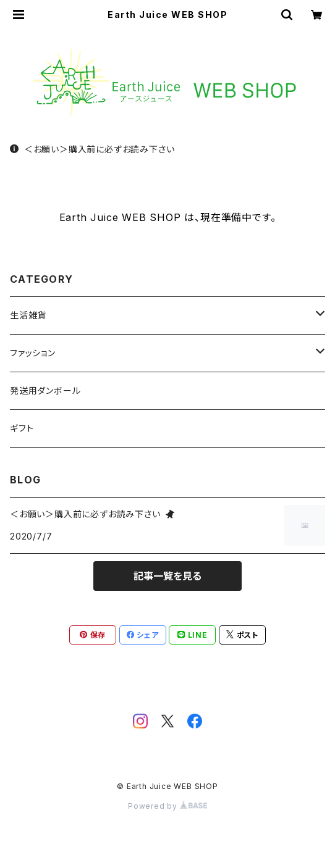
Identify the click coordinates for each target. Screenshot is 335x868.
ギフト (22, 428)
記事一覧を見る (167, 576)
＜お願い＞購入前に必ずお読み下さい (92, 149)
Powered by (167, 806)
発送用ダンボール (45, 390)
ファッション (33, 353)
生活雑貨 (28, 315)
